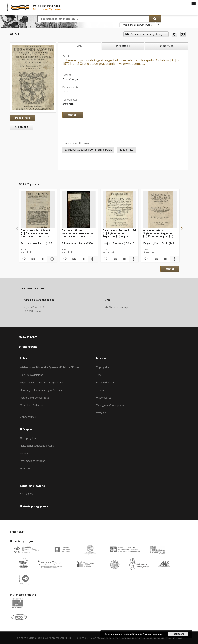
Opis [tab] (79, 46)
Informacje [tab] (123, 46)
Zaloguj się (26, 493)
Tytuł (99, 375)
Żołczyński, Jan (71, 79)
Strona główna (28, 347)
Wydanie (101, 413)
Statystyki (25, 469)
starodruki (68, 104)
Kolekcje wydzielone (32, 375)
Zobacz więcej (28, 417)
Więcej (170, 269)
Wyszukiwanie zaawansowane (137, 25)
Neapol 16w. (126, 150)
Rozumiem (178, 634)
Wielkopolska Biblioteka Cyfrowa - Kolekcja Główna (50, 367)
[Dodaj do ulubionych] (174, 34)
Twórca (101, 390)
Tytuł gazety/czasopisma (110, 405)
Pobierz (20, 127)
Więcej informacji (154, 634)
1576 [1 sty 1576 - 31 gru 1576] (65, 91)
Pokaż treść (23, 118)
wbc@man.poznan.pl (117, 307)
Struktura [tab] (166, 46)
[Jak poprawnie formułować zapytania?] (158, 25)
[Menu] (193, 3)
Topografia (103, 367)
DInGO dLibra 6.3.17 (80, 638)
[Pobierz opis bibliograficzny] (33, 259)
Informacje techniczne (33, 461)
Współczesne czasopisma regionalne (41, 383)
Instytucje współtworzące (35, 398)
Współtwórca (104, 398)
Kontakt (24, 453)
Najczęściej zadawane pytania (37, 446)
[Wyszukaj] (155, 19)
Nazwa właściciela (107, 383)
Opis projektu (28, 438)
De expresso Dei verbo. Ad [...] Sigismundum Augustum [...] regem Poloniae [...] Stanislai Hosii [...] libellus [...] (119, 233)
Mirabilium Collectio (32, 405)
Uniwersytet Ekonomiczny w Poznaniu (42, 390)
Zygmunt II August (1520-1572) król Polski (88, 150)
